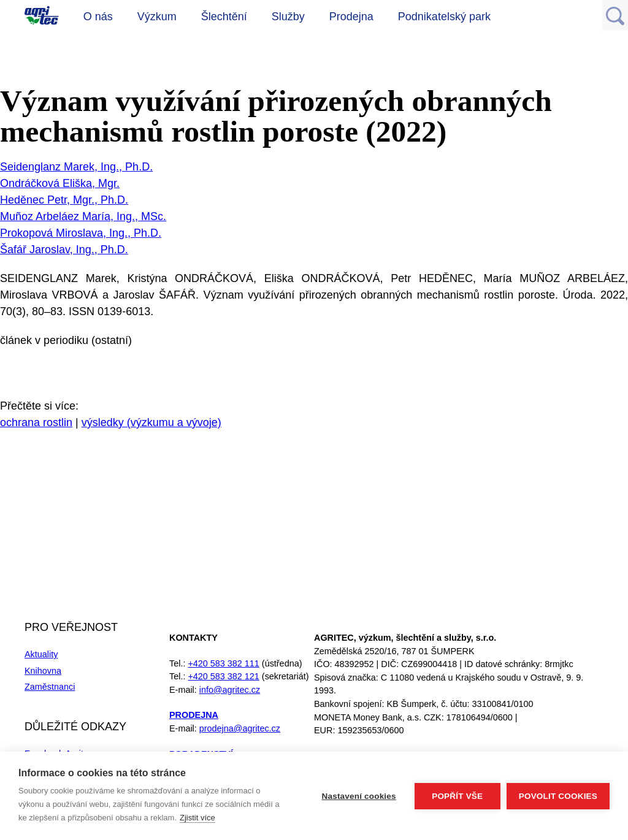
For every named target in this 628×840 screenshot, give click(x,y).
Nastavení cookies (359, 796)
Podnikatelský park (444, 17)
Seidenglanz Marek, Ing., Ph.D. (76, 167)
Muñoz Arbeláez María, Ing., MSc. (83, 216)
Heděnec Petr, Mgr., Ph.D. (64, 200)
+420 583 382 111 (223, 663)
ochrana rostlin (36, 422)
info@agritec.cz (230, 690)
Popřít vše (457, 796)
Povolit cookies (558, 796)
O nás (98, 17)
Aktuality (41, 654)
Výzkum (157, 17)
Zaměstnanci (50, 687)
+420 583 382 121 (223, 676)
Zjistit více (197, 818)
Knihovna (43, 671)
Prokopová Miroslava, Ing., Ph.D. (81, 233)
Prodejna (351, 17)
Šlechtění (224, 17)
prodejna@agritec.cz (240, 728)
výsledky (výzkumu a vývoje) (151, 422)
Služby (288, 17)
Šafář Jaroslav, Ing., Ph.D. (64, 250)
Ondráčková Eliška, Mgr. (60, 183)
